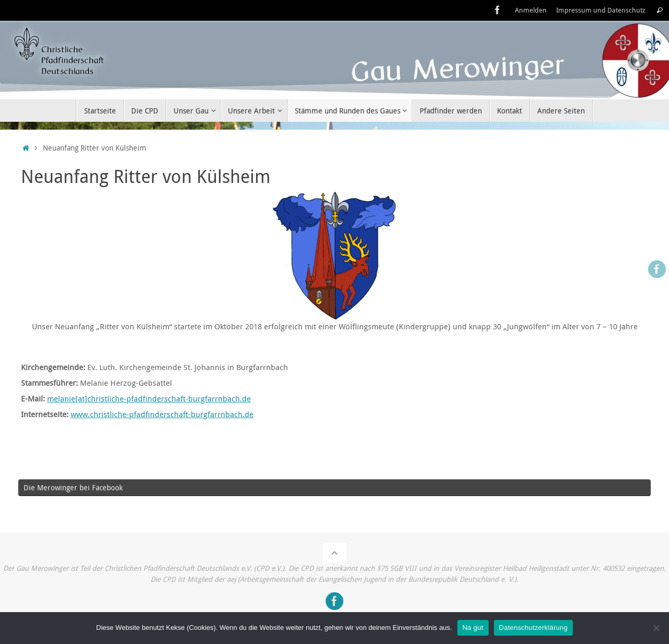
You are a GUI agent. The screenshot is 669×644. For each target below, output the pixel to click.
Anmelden (531, 10)
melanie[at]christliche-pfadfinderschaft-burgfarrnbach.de (149, 398)
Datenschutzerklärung (533, 628)
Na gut (473, 628)
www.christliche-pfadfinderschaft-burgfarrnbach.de (162, 414)
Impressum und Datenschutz (601, 10)
